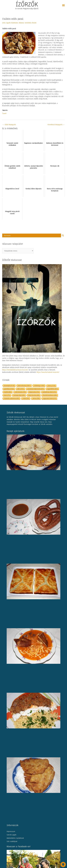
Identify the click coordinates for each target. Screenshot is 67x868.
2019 (4, 23)
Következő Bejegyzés (56, 125)
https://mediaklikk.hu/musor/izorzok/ (15, 370)
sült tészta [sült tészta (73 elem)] (20, 392)
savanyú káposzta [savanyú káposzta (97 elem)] (36, 389)
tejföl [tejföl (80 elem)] (8, 392)
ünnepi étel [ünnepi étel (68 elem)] (19, 395)
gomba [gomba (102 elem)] (9, 389)
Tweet (4, 113)
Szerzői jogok (11, 835)
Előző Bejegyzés (9, 125)
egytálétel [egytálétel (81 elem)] (53, 389)
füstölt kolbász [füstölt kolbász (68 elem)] (50, 395)
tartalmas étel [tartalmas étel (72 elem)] (49, 392)
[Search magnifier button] (63, 235)
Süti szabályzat (12, 841)
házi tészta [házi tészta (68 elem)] (34, 395)
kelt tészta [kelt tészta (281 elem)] (24, 385)
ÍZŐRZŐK (27, 4)
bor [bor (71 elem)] (7, 395)
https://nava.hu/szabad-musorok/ (48, 372)
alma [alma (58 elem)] (36, 398)
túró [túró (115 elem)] (51, 386)
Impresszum (11, 831)
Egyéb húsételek (12, 23)
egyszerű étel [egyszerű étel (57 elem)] (50, 398)
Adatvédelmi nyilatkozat (15, 838)
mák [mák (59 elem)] (26, 398)
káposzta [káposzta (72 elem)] (34, 392)
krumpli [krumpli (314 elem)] (9, 385)
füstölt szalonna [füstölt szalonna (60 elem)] (12, 398)
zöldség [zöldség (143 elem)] (39, 385)
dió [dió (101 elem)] (21, 389)
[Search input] (32, 235)
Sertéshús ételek (31, 23)
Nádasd (21, 23)
